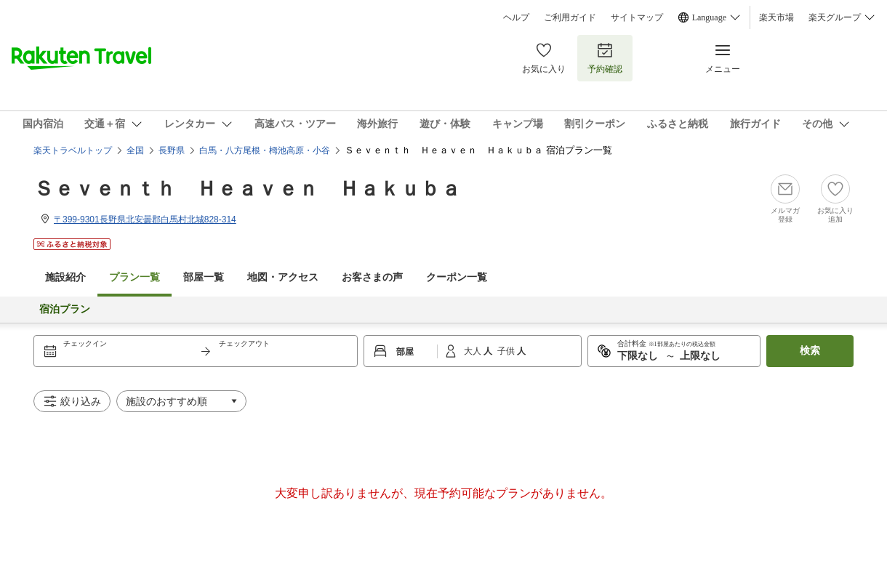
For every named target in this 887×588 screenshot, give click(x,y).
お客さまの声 (372, 277)
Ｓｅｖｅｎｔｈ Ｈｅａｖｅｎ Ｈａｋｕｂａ (247, 189)
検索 (810, 351)
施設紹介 (65, 277)
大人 (474, 351)
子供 (507, 351)
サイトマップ (637, 17)
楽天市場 (776, 17)
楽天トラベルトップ (73, 150)
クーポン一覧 (457, 277)
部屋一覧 (204, 277)
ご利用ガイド (570, 17)
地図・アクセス (283, 277)
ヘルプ (516, 17)
